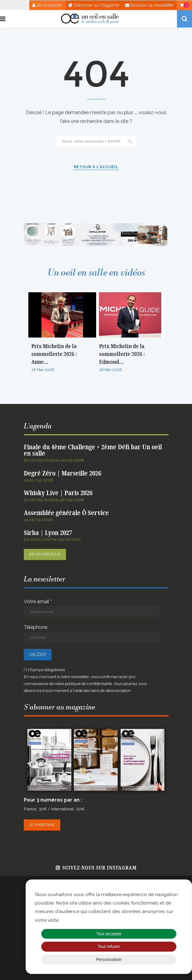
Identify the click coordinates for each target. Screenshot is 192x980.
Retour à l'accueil (96, 167)
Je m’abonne (42, 825)
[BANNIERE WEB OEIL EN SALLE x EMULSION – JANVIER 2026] (96, 226)
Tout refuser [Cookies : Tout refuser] (109, 946)
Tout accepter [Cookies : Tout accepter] (109, 934)
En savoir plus (45, 554)
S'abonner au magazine (94, 5)
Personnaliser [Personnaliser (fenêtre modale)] (109, 959)
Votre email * (92, 608)
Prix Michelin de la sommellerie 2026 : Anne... (54, 354)
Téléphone (92, 634)
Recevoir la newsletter (149, 5)
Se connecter (47, 5)
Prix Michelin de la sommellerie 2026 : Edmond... (122, 354)
